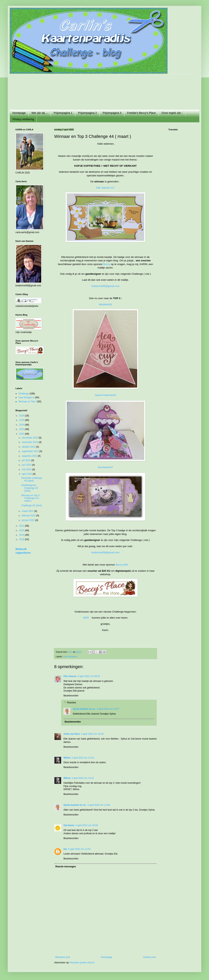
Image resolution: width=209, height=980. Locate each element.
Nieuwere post (63, 957)
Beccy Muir (122, 565)
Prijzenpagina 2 (88, 113)
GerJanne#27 (105, 467)
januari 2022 (29, 520)
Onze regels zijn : (172, 113)
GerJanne (69, 825)
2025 (22, 420)
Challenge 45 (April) (32, 505)
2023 (22, 429)
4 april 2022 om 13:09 (99, 805)
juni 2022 (27, 465)
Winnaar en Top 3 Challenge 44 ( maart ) (30, 498)
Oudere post (149, 957)
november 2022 (30, 442)
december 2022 (30, 438)
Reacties (72, 703)
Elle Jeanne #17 (106, 188)
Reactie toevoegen (66, 867)
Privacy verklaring (23, 119)
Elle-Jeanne (70, 676)
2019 (22, 535)
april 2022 (27, 474)
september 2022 (31, 451)
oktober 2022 (29, 447)
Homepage (19, 113)
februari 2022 (29, 516)
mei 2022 (27, 469)
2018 (22, 539)
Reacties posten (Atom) (82, 963)
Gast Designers (70, 656)
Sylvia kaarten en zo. (84, 709)
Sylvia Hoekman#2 (105, 395)
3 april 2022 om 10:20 (92, 734)
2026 (22, 416)
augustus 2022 (30, 456)
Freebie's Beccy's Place (141, 113)
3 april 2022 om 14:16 (83, 758)
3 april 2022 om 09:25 (89, 676)
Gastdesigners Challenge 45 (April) (30, 488)
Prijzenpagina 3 (112, 113)
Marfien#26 (105, 304)
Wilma (67, 758)
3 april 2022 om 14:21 (83, 778)
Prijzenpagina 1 (63, 113)
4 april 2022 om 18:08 (87, 825)
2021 (22, 526)
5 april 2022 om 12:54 (79, 849)
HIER (86, 618)
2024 (22, 425)
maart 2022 (28, 511)
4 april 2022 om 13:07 (108, 709)
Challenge (24, 394)
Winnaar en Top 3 (27, 402)
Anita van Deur (72, 734)
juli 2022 (27, 460)
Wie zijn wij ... (40, 113)
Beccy (107, 264)
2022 (22, 434)
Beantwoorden (71, 696)
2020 (22, 530)
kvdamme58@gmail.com (105, 286)
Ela (65, 849)
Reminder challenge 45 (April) (32, 479)
